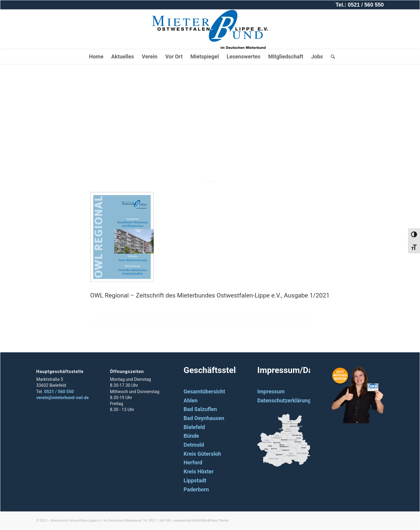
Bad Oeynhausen (204, 418)
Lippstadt (195, 480)
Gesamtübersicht (204, 391)
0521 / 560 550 (59, 392)
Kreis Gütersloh (202, 454)
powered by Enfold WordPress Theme (201, 521)
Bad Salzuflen (200, 409)
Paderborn (196, 489)
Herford (193, 462)
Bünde (191, 436)
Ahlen (191, 400)
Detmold (194, 445)
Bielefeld (194, 427)
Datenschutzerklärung (284, 400)
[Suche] (331, 57)
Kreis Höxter (199, 471)
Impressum (271, 391)
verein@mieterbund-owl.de (62, 398)
